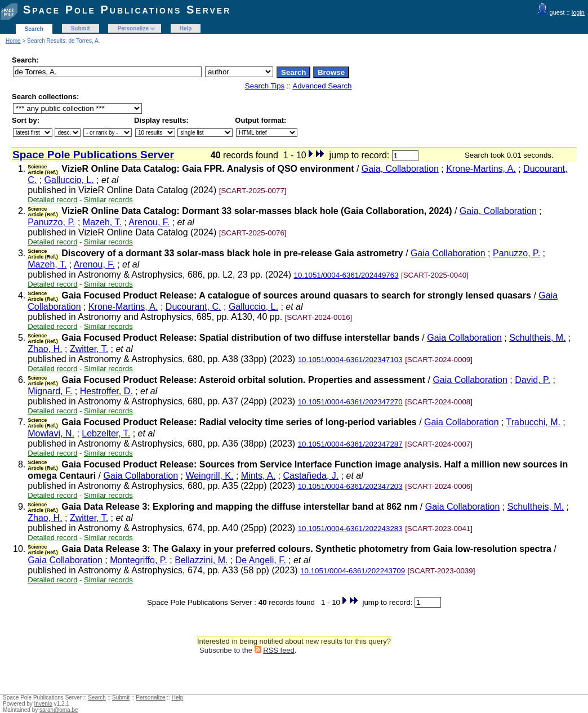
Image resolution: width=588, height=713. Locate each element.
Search (34, 29)
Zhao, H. (45, 349)
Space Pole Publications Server (127, 10)
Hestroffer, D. (106, 391)
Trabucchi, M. (533, 422)
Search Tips (265, 86)
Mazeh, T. (102, 222)
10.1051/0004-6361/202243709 (353, 571)
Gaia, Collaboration (400, 169)
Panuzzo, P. (51, 222)
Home (13, 41)
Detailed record (52, 200)
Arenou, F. (149, 222)
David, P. (533, 380)
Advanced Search (322, 86)
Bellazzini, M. (201, 560)
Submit (81, 28)
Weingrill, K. (209, 476)
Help (186, 28)
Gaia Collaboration (448, 253)
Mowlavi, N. (51, 433)
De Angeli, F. (261, 560)
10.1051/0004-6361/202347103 (350, 360)
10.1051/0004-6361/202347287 (350, 444)
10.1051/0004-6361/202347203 (350, 486)
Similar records (108, 200)
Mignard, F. (50, 391)
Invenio (43, 704)
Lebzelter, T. (106, 433)
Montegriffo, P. (139, 560)
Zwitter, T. (89, 349)
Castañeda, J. (311, 476)
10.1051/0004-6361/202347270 (350, 402)
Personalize (133, 28)
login (578, 12)
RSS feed (279, 650)
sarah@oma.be (59, 710)
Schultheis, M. (537, 338)
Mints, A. (258, 476)
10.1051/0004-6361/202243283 (350, 529)
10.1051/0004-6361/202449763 (346, 275)
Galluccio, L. (69, 180)
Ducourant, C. (193, 307)
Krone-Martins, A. (481, 169)
